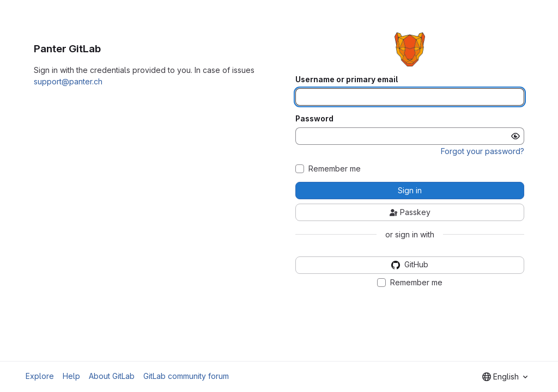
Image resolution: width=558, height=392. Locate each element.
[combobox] (505, 377)
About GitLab (112, 376)
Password (314, 119)
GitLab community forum (186, 376)
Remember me (335, 169)
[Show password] (515, 136)
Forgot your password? (483, 151)
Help (71, 376)
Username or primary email (347, 79)
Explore (40, 376)
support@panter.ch (68, 81)
